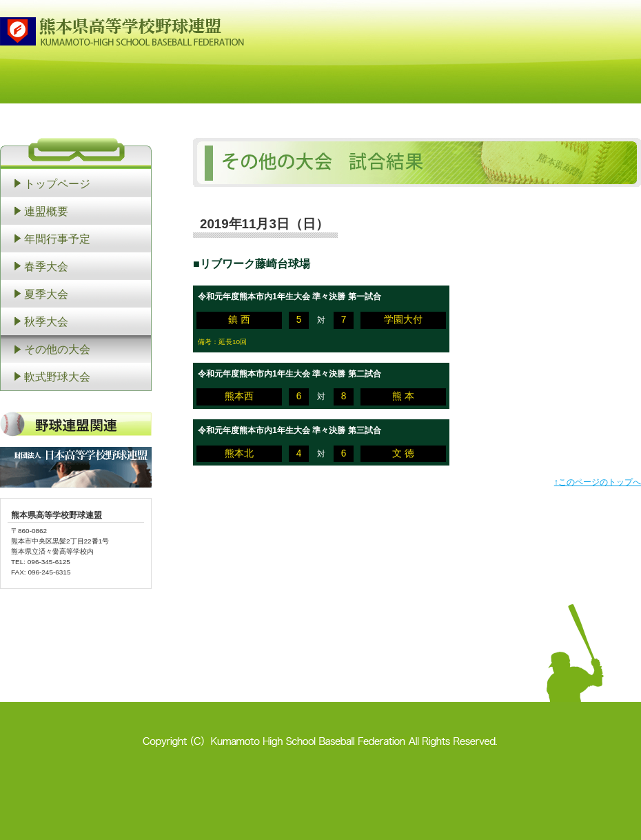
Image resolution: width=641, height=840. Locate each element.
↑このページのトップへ (598, 482)
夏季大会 (46, 294)
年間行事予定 (57, 239)
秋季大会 (46, 321)
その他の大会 (57, 349)
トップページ (57, 183)
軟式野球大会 (57, 377)
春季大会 (46, 266)
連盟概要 (46, 211)
